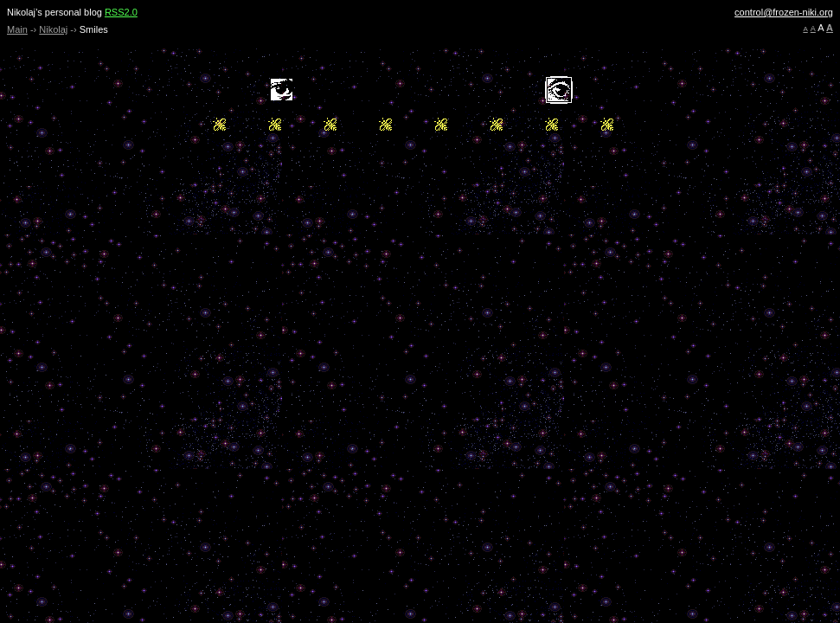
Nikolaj (53, 29)
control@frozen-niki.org (784, 12)
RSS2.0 (121, 12)
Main (17, 29)
